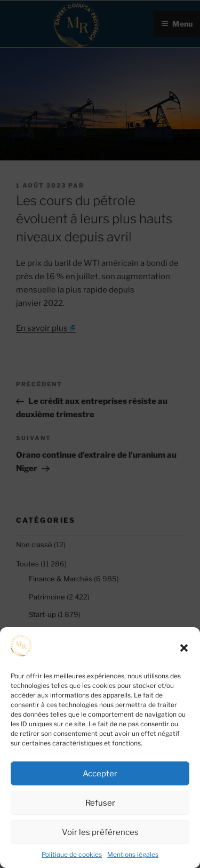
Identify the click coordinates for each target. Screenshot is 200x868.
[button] (184, 648)
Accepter (100, 774)
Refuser (100, 803)
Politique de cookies (72, 854)
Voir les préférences (100, 832)
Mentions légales (133, 854)
